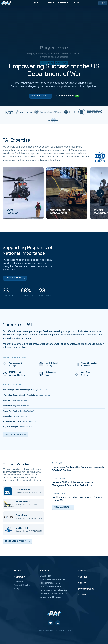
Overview (18, 582)
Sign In (103, 3)
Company (19, 577)
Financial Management (50, 587)
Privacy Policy (86, 589)
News (17, 589)
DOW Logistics (47, 576)
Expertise (46, 571)
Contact (82, 577)
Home (18, 571)
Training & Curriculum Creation (54, 594)
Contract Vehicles (22, 585)
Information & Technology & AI (54, 590)
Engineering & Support (50, 597)
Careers (83, 571)
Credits (82, 595)
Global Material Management (53, 580)
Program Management (50, 583)
